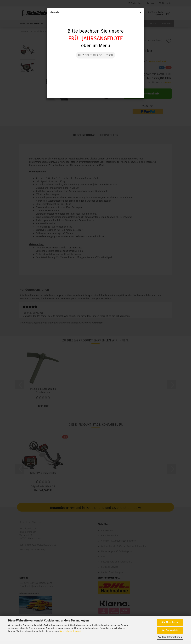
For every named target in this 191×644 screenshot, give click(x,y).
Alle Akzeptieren (170, 622)
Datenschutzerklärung (70, 631)
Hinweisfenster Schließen (96, 55)
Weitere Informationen (170, 637)
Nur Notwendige (170, 630)
